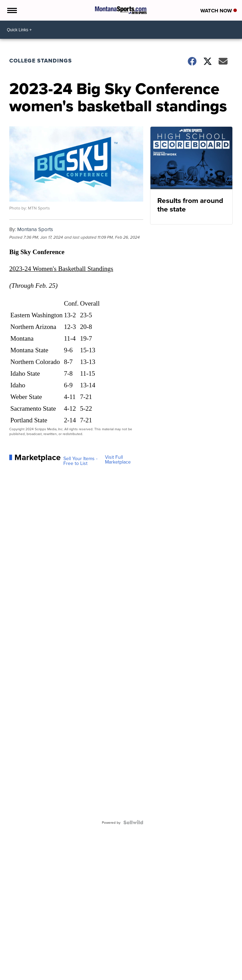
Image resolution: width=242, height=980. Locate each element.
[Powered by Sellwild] (133, 822)
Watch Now (219, 11)
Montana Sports (35, 229)
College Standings (41, 61)
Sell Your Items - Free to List (80, 461)
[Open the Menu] (12, 10)
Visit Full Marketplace (118, 459)
